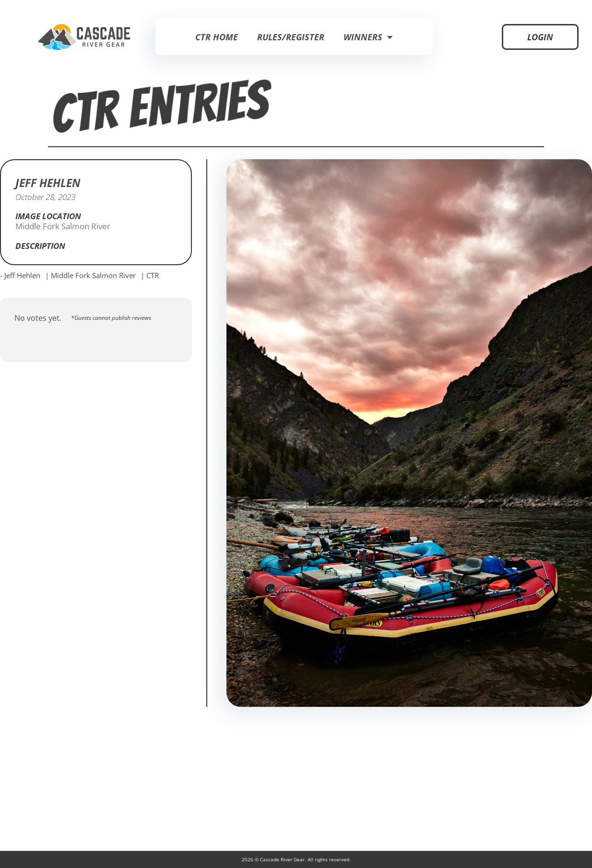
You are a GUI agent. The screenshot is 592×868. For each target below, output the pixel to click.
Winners (368, 37)
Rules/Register (291, 37)
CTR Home (217, 37)
